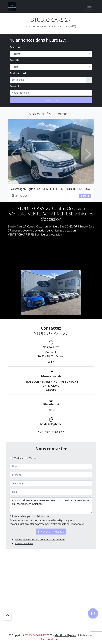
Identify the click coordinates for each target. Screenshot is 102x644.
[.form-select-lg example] (51, 54)
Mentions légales (65, 635)
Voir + (51, 362)
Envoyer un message (51, 532)
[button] (14, 154)
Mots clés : (17, 86)
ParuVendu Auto (51, 639)
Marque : (16, 47)
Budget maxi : (19, 73)
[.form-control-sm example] (48, 80)
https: (51, 409)
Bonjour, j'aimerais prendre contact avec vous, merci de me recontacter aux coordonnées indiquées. (51, 506)
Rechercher (51, 100)
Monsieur (34, 458)
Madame (19, 458)
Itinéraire (51, 390)
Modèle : (15, 60)
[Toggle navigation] (89, 6)
